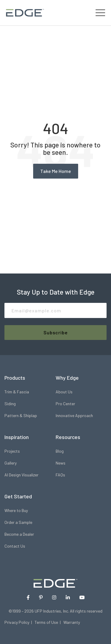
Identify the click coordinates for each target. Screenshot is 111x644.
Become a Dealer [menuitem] (19, 534)
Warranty (72, 622)
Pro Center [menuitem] (65, 404)
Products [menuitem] (15, 378)
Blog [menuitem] (60, 451)
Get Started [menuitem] (18, 496)
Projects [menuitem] (12, 451)
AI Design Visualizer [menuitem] (21, 475)
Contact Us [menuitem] (15, 546)
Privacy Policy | (20, 622)
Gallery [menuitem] (11, 463)
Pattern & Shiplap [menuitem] (21, 415)
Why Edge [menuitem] (67, 378)
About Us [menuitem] (64, 392)
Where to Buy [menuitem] (16, 510)
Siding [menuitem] (10, 404)
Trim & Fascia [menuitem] (17, 392)
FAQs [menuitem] (60, 475)
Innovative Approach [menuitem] (74, 415)
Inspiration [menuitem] (17, 437)
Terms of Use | (49, 622)
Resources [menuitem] (68, 437)
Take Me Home (56, 171)
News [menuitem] (61, 463)
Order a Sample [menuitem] (18, 522)
